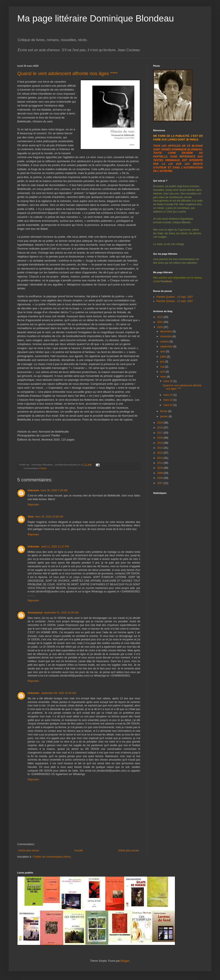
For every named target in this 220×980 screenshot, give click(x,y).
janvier (164, 416)
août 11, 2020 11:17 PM (55, 547)
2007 (160, 483)
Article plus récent (29, 851)
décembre (166, 331)
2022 (160, 317)
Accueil (79, 851)
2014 (160, 448)
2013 (160, 453)
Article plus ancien (129, 851)
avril (163, 372)
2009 (160, 473)
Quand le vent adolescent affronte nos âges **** (68, 73)
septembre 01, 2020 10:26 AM (61, 613)
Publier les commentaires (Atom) (52, 857)
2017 (160, 433)
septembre (167, 347)
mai (163, 367)
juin (163, 362)
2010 (160, 468)
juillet (164, 357)
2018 (160, 428)
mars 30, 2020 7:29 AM (54, 490)
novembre (166, 336)
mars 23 (168, 395)
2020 (160, 327)
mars (163, 377)
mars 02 (168, 405)
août (163, 351)
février (164, 411)
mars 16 (168, 400)
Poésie (43, 468)
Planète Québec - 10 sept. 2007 (175, 297)
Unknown (33, 490)
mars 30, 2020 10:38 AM (49, 517)
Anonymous (35, 613)
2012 (160, 458)
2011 (160, 463)
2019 (160, 423)
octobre (165, 342)
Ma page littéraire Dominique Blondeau (96, 18)
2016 (160, 438)
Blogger (125, 961)
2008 (160, 478)
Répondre (33, 505)
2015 (160, 443)
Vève (31, 517)
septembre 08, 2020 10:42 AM (59, 693)
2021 (160, 322)
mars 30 (168, 381)
